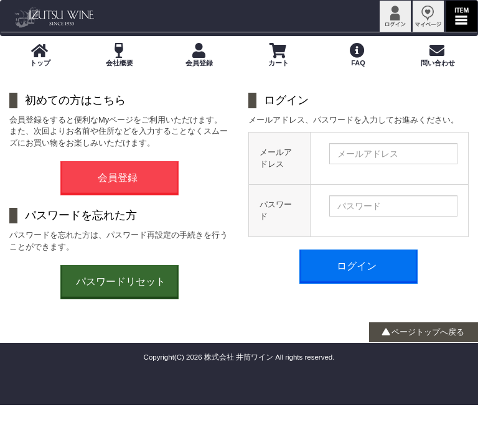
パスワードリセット (121, 282)
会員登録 (118, 178)
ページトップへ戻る (424, 332)
